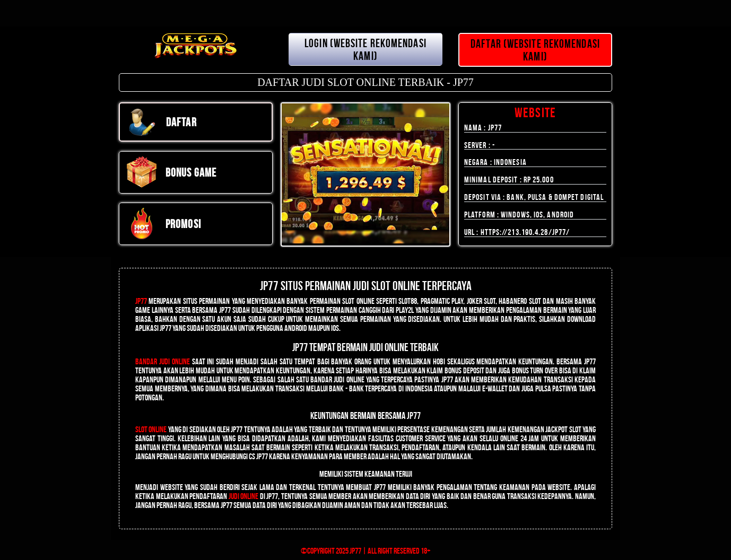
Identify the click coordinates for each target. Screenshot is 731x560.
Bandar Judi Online (163, 361)
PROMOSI (163, 224)
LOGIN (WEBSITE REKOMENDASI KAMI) (366, 49)
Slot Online (151, 429)
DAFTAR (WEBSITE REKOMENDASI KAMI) (535, 50)
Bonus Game (171, 172)
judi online (244, 496)
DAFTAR (162, 122)
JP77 (141, 301)
